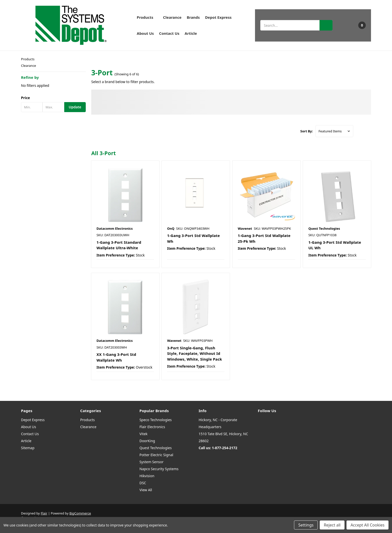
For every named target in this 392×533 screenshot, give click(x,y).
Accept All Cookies (367, 525)
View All (146, 490)
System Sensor (151, 462)
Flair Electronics (152, 427)
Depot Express (218, 17)
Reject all (332, 525)
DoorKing (147, 441)
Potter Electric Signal (156, 455)
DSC (143, 483)
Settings (306, 525)
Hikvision (147, 476)
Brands (193, 17)
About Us (145, 33)
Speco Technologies (156, 420)
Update (75, 107)
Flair (44, 513)
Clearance (172, 17)
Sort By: (306, 131)
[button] (53, 98)
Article (191, 33)
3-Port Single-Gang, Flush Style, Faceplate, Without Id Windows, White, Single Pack (194, 353)
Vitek (143, 434)
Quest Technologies (156, 448)
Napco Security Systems (159, 469)
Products (147, 17)
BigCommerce (80, 513)
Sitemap (28, 448)
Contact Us (169, 33)
